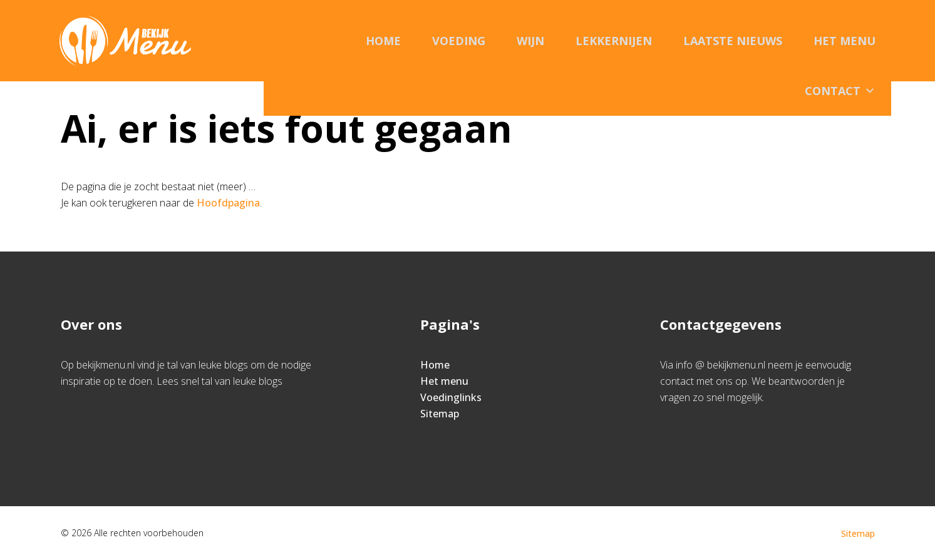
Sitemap (440, 414)
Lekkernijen (614, 41)
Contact (840, 91)
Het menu (845, 41)
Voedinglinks (451, 397)
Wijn (530, 41)
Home (383, 41)
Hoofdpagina (228, 203)
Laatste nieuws (733, 41)
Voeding (459, 41)
